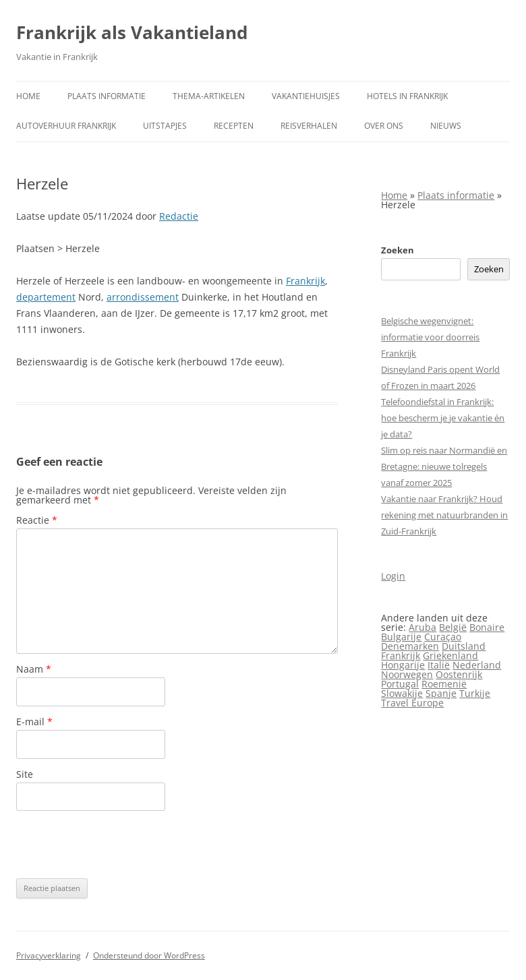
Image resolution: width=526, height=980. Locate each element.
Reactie (37, 520)
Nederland (477, 665)
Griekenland (450, 655)
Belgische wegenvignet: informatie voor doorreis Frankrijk (430, 337)
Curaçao (443, 637)
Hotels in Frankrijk (407, 96)
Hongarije (403, 665)
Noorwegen (407, 674)
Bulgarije (401, 637)
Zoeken (398, 250)
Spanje (441, 693)
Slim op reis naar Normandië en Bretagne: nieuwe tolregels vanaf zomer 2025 (444, 466)
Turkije (475, 693)
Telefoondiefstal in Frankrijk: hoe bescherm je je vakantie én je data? (443, 418)
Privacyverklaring (49, 955)
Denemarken (410, 646)
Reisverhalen (309, 126)
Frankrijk (305, 281)
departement (46, 297)
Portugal (400, 684)
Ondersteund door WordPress (149, 955)
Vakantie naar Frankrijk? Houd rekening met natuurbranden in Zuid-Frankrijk (444, 515)
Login (393, 576)
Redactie (179, 216)
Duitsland (464, 646)
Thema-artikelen (209, 96)
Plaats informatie (107, 96)
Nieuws (446, 126)
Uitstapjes (165, 126)
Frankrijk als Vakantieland (132, 32)
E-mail (34, 722)
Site (25, 774)
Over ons (384, 126)
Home (28, 96)
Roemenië (444, 684)
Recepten (234, 126)
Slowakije (402, 693)
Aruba (422, 627)
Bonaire (487, 627)
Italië (439, 665)
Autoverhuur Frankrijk (66, 126)
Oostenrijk (459, 674)
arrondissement (143, 297)
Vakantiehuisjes (306, 96)
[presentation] (119, 845)
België (453, 627)
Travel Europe (412, 703)
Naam (34, 669)
